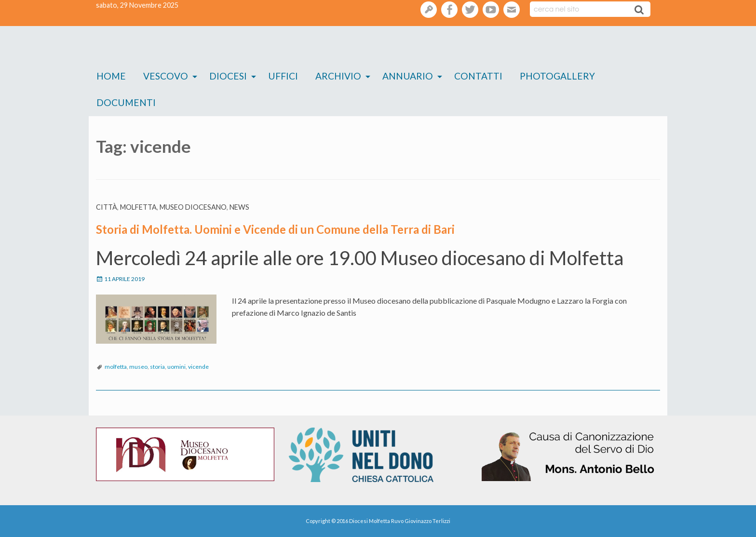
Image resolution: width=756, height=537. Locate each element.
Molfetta (138, 207)
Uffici (283, 76)
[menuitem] (111, 76)
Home (111, 76)
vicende (198, 367)
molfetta (116, 367)
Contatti (478, 76)
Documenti (126, 102)
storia (157, 367)
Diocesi (228, 76)
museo (138, 367)
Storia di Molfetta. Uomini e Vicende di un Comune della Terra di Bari (275, 229)
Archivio (338, 76)
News (239, 207)
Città (107, 207)
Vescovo (166, 76)
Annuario (408, 76)
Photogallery (557, 76)
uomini (176, 367)
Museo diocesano (193, 207)
